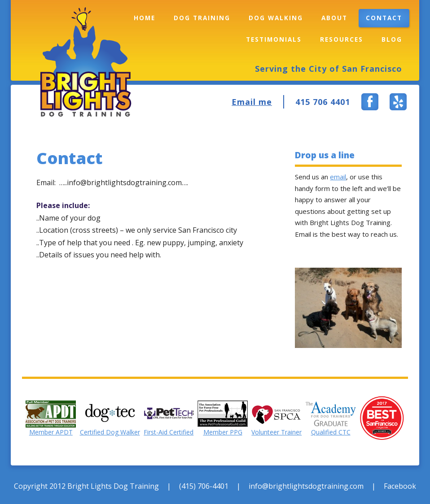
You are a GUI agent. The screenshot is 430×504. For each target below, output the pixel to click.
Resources (342, 39)
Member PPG (223, 432)
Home (145, 18)
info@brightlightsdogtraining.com (306, 486)
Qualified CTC (331, 432)
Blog (392, 39)
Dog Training (202, 18)
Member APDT (51, 432)
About (334, 18)
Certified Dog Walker (110, 432)
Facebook (400, 486)
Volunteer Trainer (276, 432)
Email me (252, 102)
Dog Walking (276, 18)
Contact (384, 18)
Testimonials (274, 39)
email (338, 177)
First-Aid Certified (169, 432)
